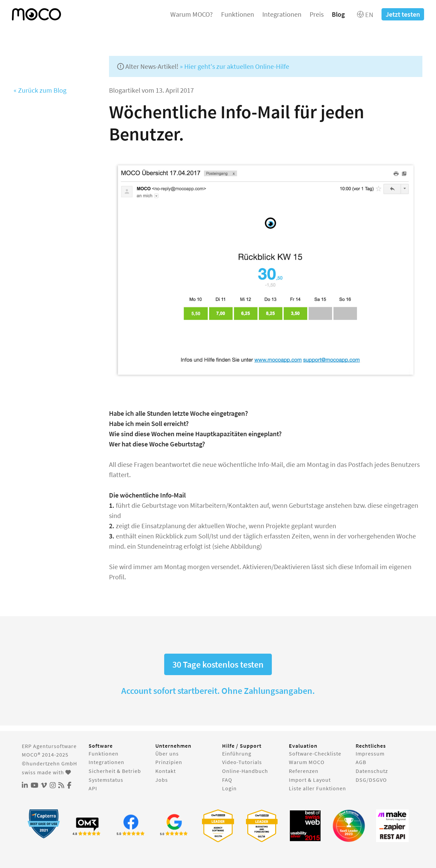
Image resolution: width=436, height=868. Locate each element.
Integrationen (282, 14)
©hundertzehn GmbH (49, 763)
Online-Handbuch (245, 771)
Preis (317, 14)
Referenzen (304, 771)
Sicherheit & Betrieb (115, 771)
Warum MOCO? (192, 14)
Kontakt (166, 771)
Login (229, 788)
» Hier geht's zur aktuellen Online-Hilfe (235, 66)
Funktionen (238, 14)
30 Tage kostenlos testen (218, 664)
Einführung (237, 753)
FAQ (227, 780)
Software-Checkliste (315, 753)
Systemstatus (106, 780)
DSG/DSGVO (371, 780)
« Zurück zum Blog (40, 90)
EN (365, 14)
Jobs (162, 780)
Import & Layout (310, 780)
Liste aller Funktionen (317, 788)
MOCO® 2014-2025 (45, 755)
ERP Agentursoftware (49, 746)
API (93, 788)
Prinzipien (169, 762)
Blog (338, 14)
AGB (361, 762)
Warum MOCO (307, 762)
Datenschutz (372, 771)
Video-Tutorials (242, 762)
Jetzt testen (403, 14)
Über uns (167, 753)
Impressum (370, 753)
